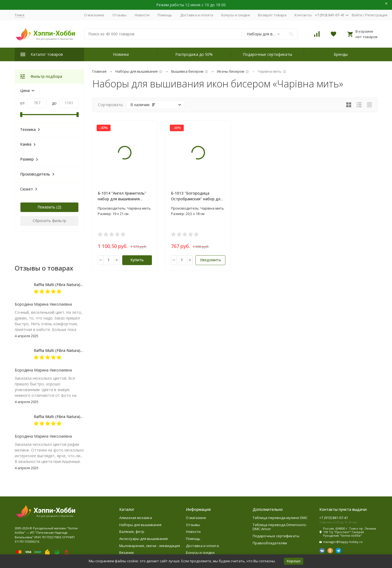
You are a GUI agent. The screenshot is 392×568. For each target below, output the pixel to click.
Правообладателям (270, 543)
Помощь (165, 15)
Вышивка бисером (187, 71)
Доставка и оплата (197, 15)
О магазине (94, 15)
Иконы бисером (231, 71)
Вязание (127, 552)
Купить (137, 260)
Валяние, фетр (132, 532)
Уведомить (210, 260)
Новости (142, 15)
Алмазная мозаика (136, 518)
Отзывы (120, 15)
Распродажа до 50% (194, 54)
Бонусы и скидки (236, 15)
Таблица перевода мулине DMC (280, 518)
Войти (357, 15)
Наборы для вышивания (137, 71)
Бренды (341, 54)
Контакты (303, 15)
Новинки (121, 54)
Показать (46, 207)
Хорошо (294, 561)
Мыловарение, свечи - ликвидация (150, 546)
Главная (99, 71)
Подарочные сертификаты (267, 54)
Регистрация (376, 15)
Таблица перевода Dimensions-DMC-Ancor (280, 527)
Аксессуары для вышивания (143, 539)
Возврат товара (272, 15)
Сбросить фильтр (49, 221)
